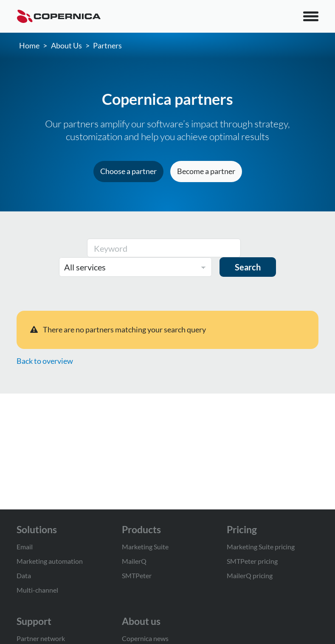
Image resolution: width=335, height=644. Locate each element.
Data (24, 575)
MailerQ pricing (250, 575)
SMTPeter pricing (252, 561)
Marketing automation (50, 561)
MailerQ (134, 561)
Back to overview (45, 361)
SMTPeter (137, 575)
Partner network (41, 638)
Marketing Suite (145, 547)
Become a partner (206, 171)
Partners (107, 45)
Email (25, 547)
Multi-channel (37, 590)
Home (29, 45)
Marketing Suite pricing (261, 547)
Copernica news (145, 638)
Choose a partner (128, 171)
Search (248, 267)
